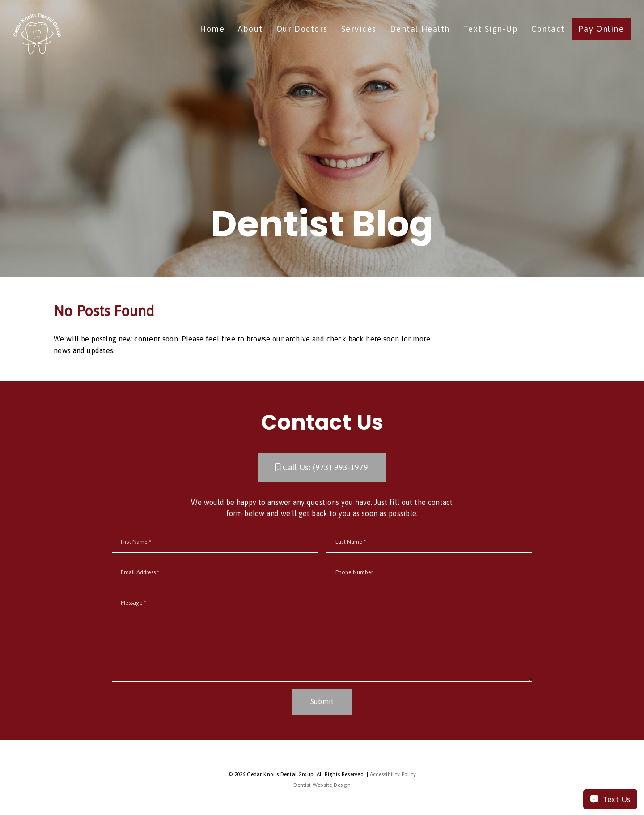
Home (212, 29)
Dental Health (420, 29)
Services (359, 29)
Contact (548, 29)
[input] (215, 542)
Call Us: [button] (322, 467)
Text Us (610, 799)
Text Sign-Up (491, 29)
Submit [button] (322, 701)
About (250, 29)
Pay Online (601, 29)
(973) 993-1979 (341, 467)
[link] (37, 35)
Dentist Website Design (322, 785)
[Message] (322, 637)
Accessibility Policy (393, 774)
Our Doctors (302, 29)
